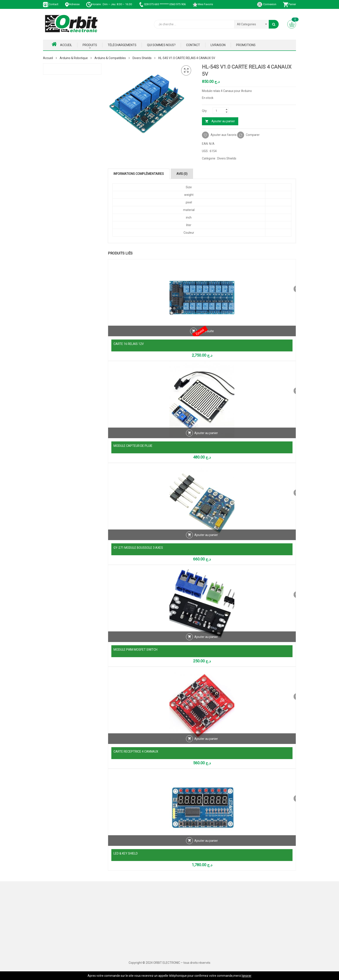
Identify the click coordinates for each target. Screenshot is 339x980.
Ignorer (247, 976)
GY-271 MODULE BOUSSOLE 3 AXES (138, 548)
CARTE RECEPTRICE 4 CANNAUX (136, 751)
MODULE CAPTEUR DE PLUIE (133, 446)
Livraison (218, 45)
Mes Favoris (203, 4)
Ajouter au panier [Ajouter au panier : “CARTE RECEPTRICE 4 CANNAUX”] (206, 743)
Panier (289, 4)
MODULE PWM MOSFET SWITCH (135, 650)
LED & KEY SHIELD (126, 853)
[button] (186, 71)
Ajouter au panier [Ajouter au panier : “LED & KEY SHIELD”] (206, 845)
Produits (90, 45)
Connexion (267, 4)
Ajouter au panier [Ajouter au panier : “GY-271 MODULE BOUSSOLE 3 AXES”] (206, 539)
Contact (51, 4)
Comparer (253, 135)
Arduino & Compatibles (110, 58)
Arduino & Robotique (74, 58)
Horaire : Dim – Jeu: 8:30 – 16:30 (109, 4)
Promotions (246, 45)
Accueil (62, 44)
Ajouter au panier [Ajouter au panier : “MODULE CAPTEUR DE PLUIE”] (206, 437)
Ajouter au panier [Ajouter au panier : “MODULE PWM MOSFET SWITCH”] (206, 641)
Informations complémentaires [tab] (139, 174)
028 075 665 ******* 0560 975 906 (162, 4)
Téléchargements (122, 45)
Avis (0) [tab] (182, 174)
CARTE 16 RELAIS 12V (129, 344)
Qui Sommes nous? (161, 45)
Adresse (72, 4)
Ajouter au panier (223, 121)
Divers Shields (142, 58)
